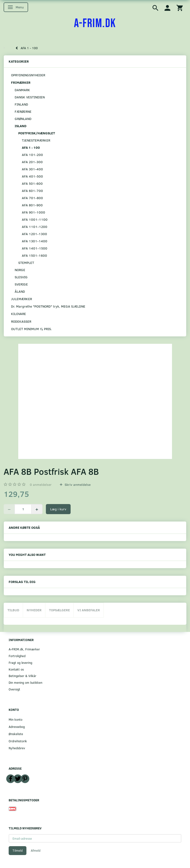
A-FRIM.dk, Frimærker (24, 649)
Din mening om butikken (25, 682)
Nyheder (34, 610)
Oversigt (14, 689)
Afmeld (36, 850)
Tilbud (13, 610)
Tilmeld (18, 850)
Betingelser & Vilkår (22, 676)
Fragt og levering (20, 663)
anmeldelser (41, 485)
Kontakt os (16, 669)
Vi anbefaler (89, 610)
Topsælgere (59, 610)
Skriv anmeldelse (77, 485)
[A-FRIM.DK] (95, 24)
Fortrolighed (17, 656)
